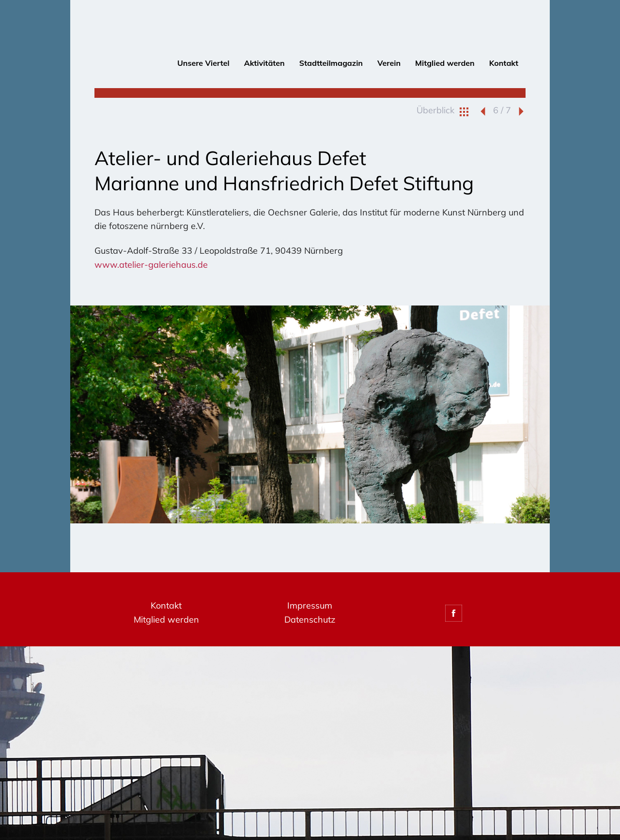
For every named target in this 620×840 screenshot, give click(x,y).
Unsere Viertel (203, 63)
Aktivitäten (264, 63)
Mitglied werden (445, 63)
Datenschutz (310, 619)
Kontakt (504, 63)
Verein (389, 63)
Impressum (310, 605)
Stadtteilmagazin (331, 63)
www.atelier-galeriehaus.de (151, 265)
